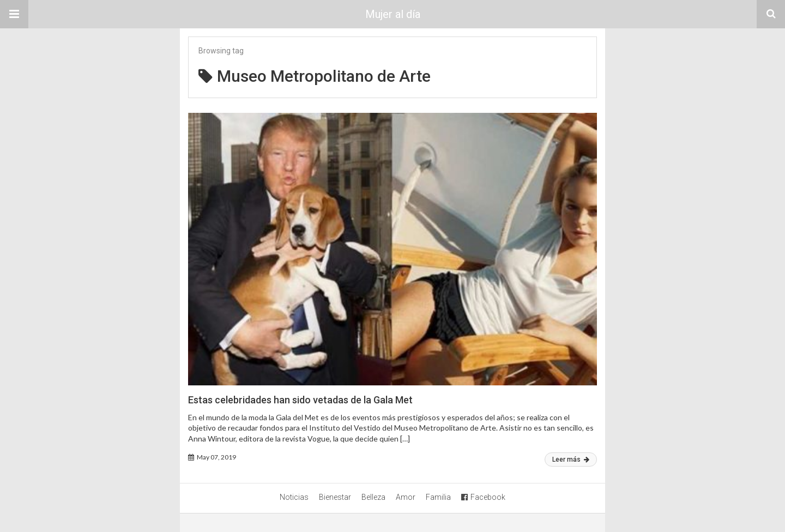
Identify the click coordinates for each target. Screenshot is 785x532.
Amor (406, 497)
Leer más (571, 460)
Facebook (483, 497)
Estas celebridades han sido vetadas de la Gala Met (300, 400)
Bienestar (335, 497)
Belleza (373, 497)
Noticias (294, 497)
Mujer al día (393, 14)
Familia (438, 497)
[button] (14, 14)
